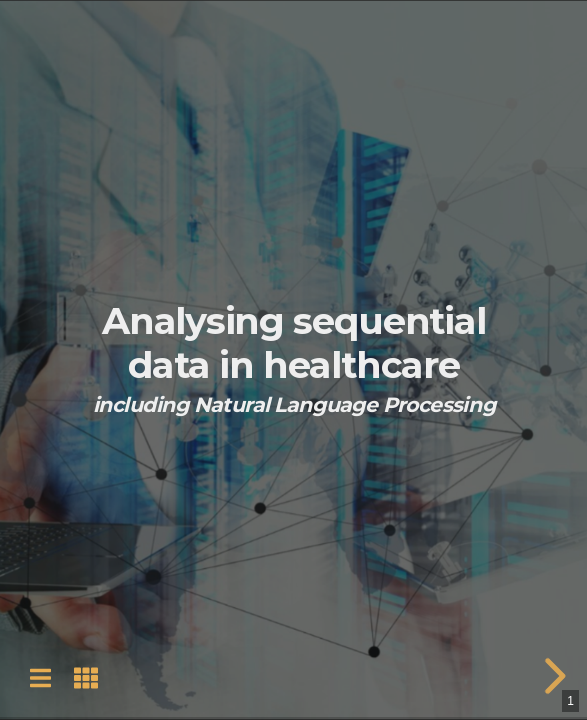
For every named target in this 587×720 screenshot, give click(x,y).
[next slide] (552, 676)
